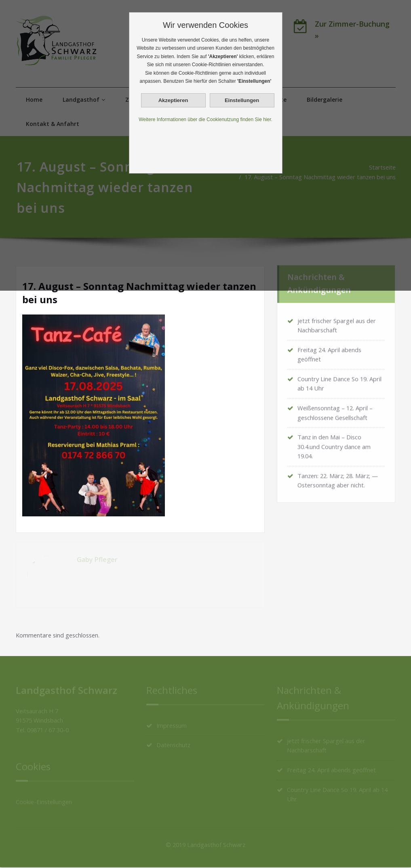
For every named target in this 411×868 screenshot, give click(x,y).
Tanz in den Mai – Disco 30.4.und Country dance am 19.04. (335, 446)
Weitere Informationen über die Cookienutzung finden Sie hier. (205, 120)
